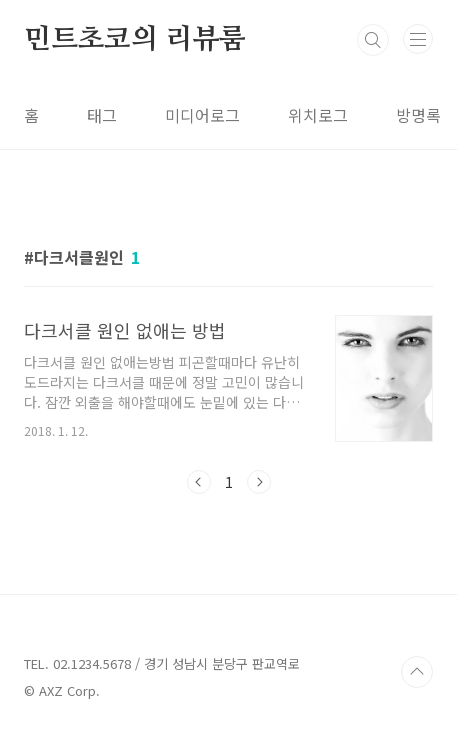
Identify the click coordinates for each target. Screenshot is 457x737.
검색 (373, 40)
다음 (259, 482)
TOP (417, 672)
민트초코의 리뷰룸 (135, 40)
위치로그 (318, 115)
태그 (102, 115)
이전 (199, 482)
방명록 (418, 115)
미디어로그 (202, 115)
